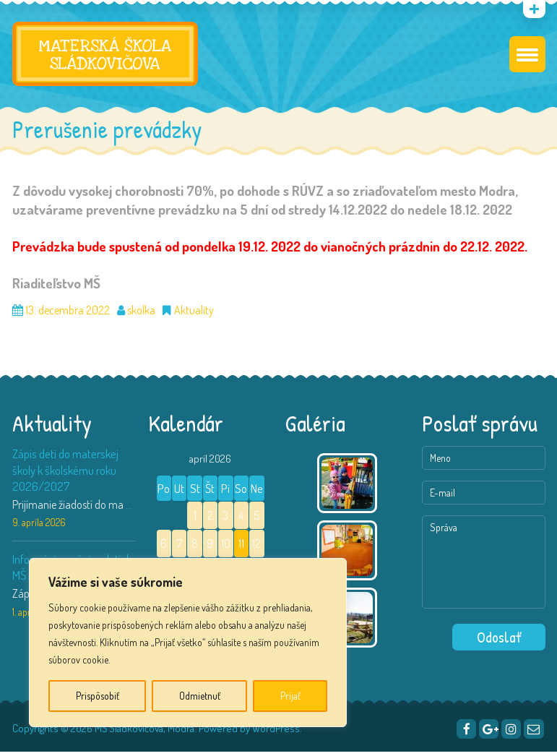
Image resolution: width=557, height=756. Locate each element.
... (129, 508)
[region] (188, 643)
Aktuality (194, 314)
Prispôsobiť (98, 696)
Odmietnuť (200, 696)
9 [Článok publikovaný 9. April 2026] (210, 548)
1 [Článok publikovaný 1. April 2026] (195, 520)
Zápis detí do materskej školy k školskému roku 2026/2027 (65, 473)
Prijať (290, 696)
